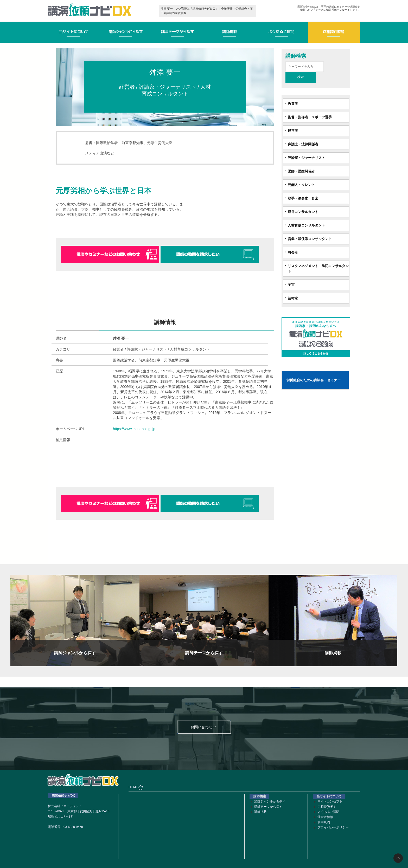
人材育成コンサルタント (306, 225)
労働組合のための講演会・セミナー (314, 380)
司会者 (293, 252)
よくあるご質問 (328, 812)
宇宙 (291, 285)
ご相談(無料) (326, 807)
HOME (136, 787)
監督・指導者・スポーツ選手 (310, 117)
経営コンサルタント (303, 212)
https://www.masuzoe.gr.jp (134, 429)
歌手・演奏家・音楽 (303, 198)
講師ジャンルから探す (270, 801)
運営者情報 (325, 817)
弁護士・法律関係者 (303, 144)
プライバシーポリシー (333, 827)
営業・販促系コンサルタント (310, 239)
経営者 (293, 131)
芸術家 (293, 298)
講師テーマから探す (268, 807)
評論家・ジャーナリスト (306, 158)
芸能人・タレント (301, 185)
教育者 (293, 104)
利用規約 (324, 822)
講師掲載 (260, 812)
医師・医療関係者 (301, 171)
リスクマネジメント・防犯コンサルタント (318, 268)
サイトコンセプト (330, 801)
